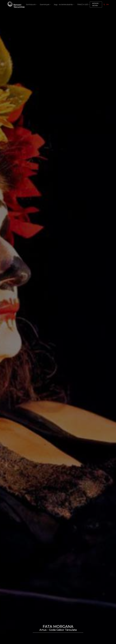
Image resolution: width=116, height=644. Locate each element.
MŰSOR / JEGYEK (96, 5)
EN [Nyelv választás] (107, 5)
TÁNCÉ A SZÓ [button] (83, 5)
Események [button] (45, 5)
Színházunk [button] (32, 5)
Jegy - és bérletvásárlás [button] (64, 5)
